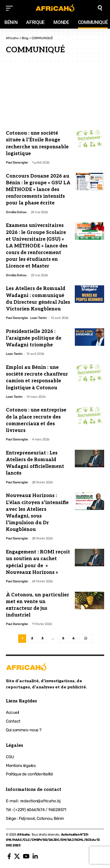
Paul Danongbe (17, 163)
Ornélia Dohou (16, 212)
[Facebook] (9, 856)
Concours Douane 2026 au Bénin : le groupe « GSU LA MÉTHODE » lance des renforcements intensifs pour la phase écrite (38, 190)
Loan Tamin (38, 318)
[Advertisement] (55, 97)
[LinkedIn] (35, 856)
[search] (100, 8)
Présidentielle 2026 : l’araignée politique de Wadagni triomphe (34, 338)
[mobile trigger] (11, 8)
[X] (17, 856)
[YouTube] (26, 856)
